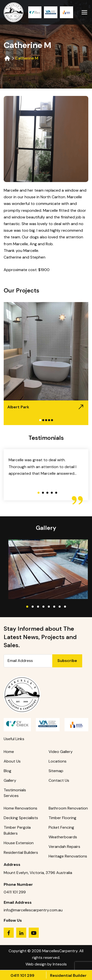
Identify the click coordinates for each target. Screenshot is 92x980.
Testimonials (15, 790)
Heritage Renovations (68, 856)
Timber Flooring (62, 818)
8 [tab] (65, 607)
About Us (12, 761)
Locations (58, 761)
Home (9, 752)
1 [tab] (40, 420)
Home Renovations (20, 808)
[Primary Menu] (84, 11)
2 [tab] (43, 420)
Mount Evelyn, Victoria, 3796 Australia (38, 873)
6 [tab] (54, 607)
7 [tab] (60, 607)
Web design (36, 964)
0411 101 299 (22, 975)
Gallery (10, 780)
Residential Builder (68, 975)
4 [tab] (49, 420)
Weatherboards (63, 837)
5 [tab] (52, 420)
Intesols (60, 964)
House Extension (19, 843)
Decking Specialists (21, 818)
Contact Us (59, 780)
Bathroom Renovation (68, 808)
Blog (7, 771)
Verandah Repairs (64, 847)
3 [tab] (46, 420)
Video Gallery (61, 752)
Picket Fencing (61, 827)
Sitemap (56, 771)
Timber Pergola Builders (17, 830)
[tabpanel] (46, 364)
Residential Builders (21, 852)
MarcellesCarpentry (60, 951)
